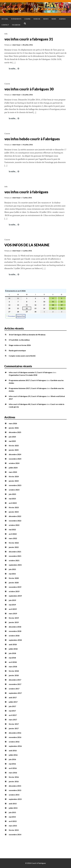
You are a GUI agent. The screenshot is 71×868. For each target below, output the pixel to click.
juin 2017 (12, 706)
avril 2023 (13, 503)
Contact (5, 25)
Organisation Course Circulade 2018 (23, 375)
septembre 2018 (15, 640)
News (54, 19)
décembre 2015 (15, 786)
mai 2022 (12, 529)
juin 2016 (12, 759)
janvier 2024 (14, 481)
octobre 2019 (14, 591)
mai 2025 (12, 441)
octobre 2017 (14, 689)
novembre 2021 (15, 556)
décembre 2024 (15, 454)
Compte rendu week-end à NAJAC (22, 356)
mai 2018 (12, 658)
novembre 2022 (15, 521)
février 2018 (14, 671)
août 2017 (13, 697)
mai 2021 (12, 574)
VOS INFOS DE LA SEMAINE (27, 245)
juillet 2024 (13, 468)
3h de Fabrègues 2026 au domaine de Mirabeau (27, 335)
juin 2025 (12, 437)
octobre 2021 (14, 560)
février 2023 (14, 507)
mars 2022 (13, 538)
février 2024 (14, 476)
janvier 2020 (14, 583)
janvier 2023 (14, 512)
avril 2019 (13, 609)
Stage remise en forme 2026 (20, 345)
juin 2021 (12, 569)
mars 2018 (13, 666)
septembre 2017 (15, 693)
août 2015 (13, 804)
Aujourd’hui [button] (21, 316)
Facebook (16, 25)
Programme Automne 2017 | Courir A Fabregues (28, 388)
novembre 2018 (15, 631)
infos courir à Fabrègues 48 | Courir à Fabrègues (27, 404)
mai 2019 (12, 605)
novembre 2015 (15, 790)
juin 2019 (12, 600)
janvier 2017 (14, 728)
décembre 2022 (15, 516)
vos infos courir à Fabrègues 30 (29, 89)
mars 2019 (13, 613)
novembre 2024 (15, 459)
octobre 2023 (14, 490)
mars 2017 (13, 720)
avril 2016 (13, 768)
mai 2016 (12, 764)
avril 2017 (13, 715)
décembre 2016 (15, 733)
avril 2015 (13, 821)
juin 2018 (12, 653)
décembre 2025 (15, 432)
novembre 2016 (15, 737)
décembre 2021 (15, 552)
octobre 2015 (14, 795)
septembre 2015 (15, 799)
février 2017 (14, 724)
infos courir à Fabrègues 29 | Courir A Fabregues (28, 396)
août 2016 (13, 750)
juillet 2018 (13, 649)
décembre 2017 (15, 680)
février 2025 (14, 445)
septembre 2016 (15, 746)
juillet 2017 (13, 702)
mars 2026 (13, 423)
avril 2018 (13, 662)
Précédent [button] (11, 316)
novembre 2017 (15, 684)
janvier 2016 (14, 781)
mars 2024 (13, 472)
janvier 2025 (14, 450)
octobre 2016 (14, 742)
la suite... (14, 69)
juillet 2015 (13, 808)
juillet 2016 (13, 755)
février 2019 (14, 618)
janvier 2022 (14, 547)
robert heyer (16, 45)
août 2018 (13, 644)
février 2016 (14, 777)
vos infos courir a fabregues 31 (29, 39)
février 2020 (14, 578)
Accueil (5, 19)
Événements (16, 19)
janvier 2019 (14, 622)
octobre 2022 (14, 525)
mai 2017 (12, 711)
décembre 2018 (15, 627)
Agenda (62, 19)
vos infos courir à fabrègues (26, 192)
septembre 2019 (15, 596)
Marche (37, 19)
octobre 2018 (14, 636)
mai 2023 (12, 499)
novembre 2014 (15, 834)
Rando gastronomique (17, 350)
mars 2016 (13, 773)
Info (6, 34)
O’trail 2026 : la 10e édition (19, 340)
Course (27, 19)
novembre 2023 (15, 485)
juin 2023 (12, 494)
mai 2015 (12, 817)
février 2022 (14, 543)
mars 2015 (13, 826)
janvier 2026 (14, 428)
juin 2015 (12, 812)
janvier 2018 (14, 675)
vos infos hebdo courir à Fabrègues (32, 139)
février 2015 (14, 830)
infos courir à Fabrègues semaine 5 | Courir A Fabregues (31, 372)
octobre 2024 (14, 463)
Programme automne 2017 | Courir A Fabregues (27, 380)
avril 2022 (13, 534)
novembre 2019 (15, 587)
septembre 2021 (15, 565)
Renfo (46, 19)
